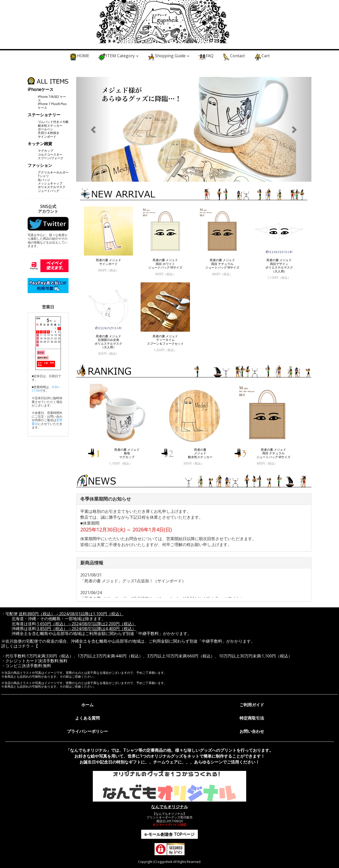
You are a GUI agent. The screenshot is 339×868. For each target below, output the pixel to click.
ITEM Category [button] (118, 57)
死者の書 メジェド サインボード (109, 262)
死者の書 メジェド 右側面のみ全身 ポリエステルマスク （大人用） (108, 342)
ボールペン (46, 129)
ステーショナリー (44, 115)
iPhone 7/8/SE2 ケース (52, 99)
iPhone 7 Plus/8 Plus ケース (52, 106)
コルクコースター (50, 154)
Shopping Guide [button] (168, 57)
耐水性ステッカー (50, 126)
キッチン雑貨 (40, 144)
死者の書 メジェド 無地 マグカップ (127, 453)
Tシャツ (43, 176)
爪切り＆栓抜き (49, 133)
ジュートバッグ (49, 191)
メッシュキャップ (50, 183)
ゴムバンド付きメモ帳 (53, 122)
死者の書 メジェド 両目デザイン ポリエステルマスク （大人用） (279, 265)
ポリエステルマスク (52, 187)
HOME (79, 57)
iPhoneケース (41, 89)
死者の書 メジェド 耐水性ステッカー (200, 453)
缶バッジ (44, 180)
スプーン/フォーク (51, 158)
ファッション (40, 165)
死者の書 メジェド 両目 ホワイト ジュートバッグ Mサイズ (165, 264)
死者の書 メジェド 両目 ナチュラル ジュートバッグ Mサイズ (222, 264)
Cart (262, 57)
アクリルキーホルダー (53, 172)
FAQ (206, 57)
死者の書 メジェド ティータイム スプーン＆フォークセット (165, 340)
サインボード (47, 137)
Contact (234, 57)
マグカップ (46, 151)
